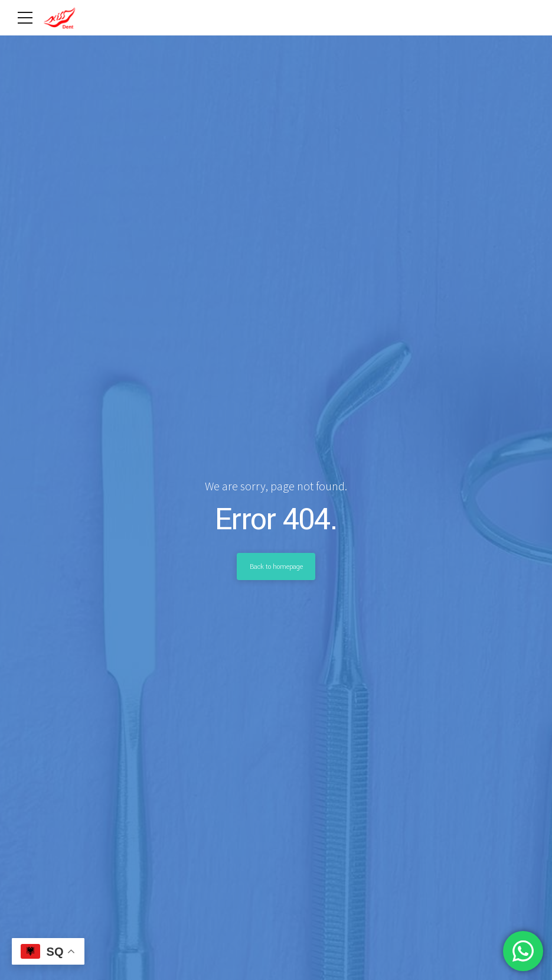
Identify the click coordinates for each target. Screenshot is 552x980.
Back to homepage (276, 566)
